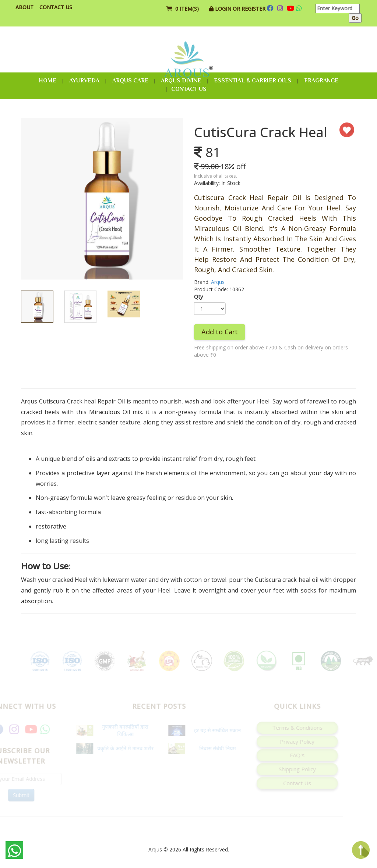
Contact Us (56, 7)
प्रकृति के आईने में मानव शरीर (118, 748)
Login (224, 9)
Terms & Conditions (290, 728)
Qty (198, 297)
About (24, 7)
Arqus (218, 282)
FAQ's (290, 755)
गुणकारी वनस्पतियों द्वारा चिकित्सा (118, 730)
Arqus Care (130, 81)
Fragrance (321, 81)
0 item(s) (183, 9)
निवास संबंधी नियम (210, 748)
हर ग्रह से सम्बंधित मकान (210, 730)
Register (253, 9)
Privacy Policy (290, 741)
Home (47, 81)
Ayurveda (84, 81)
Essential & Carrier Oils (253, 81)
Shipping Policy (290, 769)
